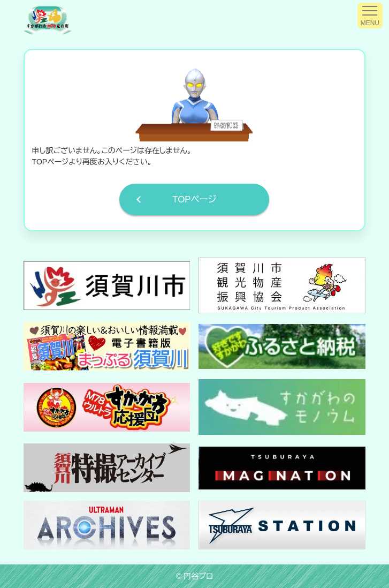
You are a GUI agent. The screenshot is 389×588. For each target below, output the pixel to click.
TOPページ (194, 199)
